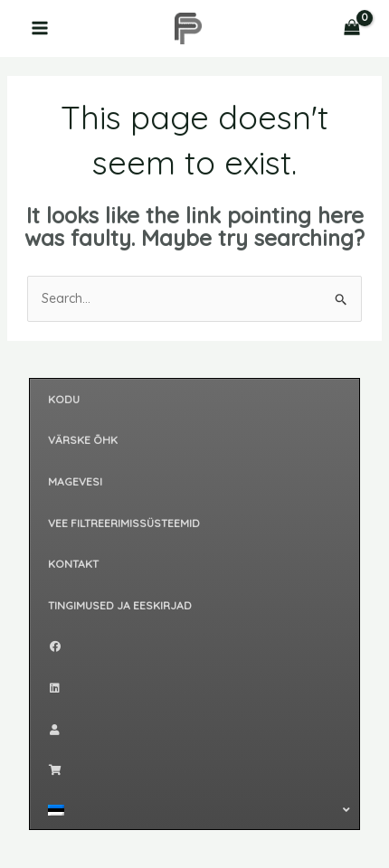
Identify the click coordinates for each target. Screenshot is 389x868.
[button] (194, 810)
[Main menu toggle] (40, 28)
